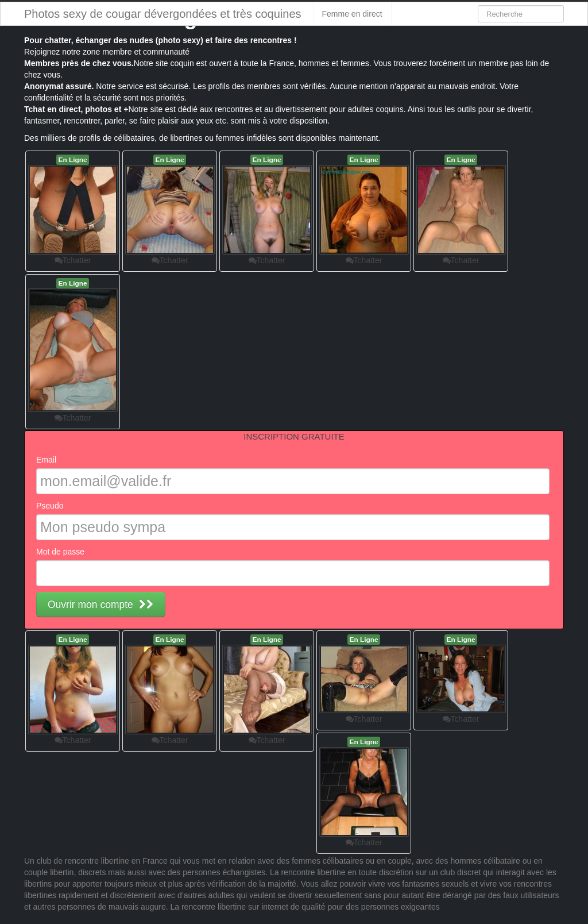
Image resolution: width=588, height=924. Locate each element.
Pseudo (50, 506)
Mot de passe (60, 552)
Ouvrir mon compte (101, 605)
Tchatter (73, 260)
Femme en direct (352, 14)
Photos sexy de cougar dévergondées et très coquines (163, 14)
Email (46, 460)
